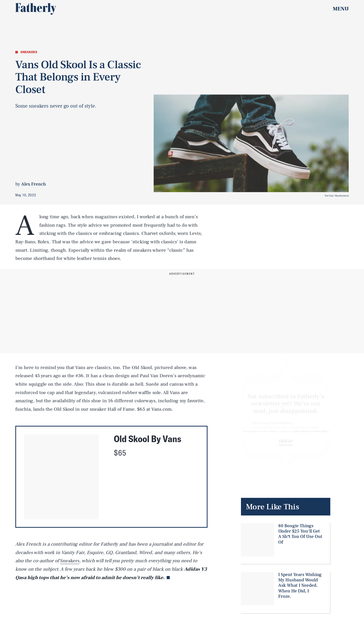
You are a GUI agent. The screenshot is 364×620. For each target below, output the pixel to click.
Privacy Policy (321, 436)
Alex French (34, 184)
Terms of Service (302, 436)
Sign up (286, 446)
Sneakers (70, 561)
